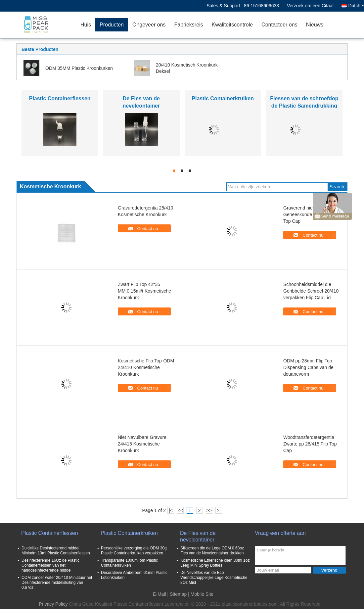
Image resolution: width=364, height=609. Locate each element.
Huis (86, 25)
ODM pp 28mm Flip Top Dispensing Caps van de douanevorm (308, 367)
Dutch (356, 6)
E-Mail (159, 594)
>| (219, 510)
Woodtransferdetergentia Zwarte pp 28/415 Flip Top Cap (310, 444)
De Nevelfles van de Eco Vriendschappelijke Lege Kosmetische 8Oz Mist (214, 578)
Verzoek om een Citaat (310, 6)
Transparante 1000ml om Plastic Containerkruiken (129, 563)
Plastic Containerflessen (60, 98)
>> (209, 510)
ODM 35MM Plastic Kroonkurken (79, 68)
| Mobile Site (201, 594)
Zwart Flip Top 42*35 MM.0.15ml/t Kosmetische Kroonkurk (144, 291)
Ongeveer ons (149, 25)
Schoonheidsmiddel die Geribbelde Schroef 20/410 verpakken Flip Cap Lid (311, 291)
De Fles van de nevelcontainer (198, 536)
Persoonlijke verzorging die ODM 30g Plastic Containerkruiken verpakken (134, 551)
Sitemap (178, 594)
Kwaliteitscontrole (232, 25)
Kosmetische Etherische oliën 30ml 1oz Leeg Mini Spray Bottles (215, 563)
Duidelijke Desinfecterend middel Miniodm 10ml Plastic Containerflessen (56, 551)
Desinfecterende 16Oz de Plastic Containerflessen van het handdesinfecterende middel (50, 565)
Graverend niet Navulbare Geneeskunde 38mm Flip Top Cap (310, 214)
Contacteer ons (279, 25)
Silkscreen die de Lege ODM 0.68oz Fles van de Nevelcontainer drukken (212, 551)
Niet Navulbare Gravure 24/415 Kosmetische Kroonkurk (142, 444)
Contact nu (148, 229)
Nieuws (315, 25)
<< (180, 510)
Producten (112, 25)
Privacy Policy (53, 604)
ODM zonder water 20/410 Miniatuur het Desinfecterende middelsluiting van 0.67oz (57, 583)
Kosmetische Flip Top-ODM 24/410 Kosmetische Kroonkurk (146, 367)
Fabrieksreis (188, 25)
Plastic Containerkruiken (223, 98)
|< (171, 510)
